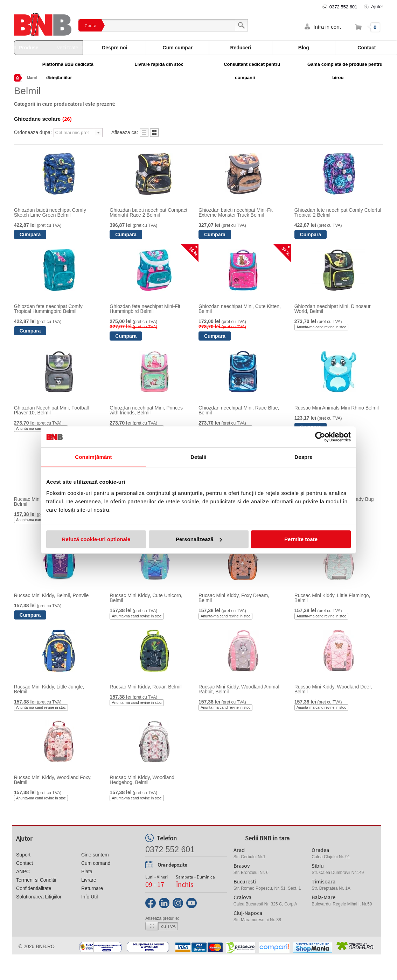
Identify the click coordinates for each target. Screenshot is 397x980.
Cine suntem (95, 855)
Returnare (92, 888)
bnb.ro (45, 946)
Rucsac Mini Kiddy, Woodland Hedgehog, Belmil (142, 780)
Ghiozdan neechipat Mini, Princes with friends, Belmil (146, 410)
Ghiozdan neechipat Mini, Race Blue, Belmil (239, 410)
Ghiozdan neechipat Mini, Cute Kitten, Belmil (240, 309)
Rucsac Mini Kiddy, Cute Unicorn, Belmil (146, 598)
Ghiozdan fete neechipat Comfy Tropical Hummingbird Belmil (48, 309)
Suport (23, 855)
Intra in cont (327, 27)
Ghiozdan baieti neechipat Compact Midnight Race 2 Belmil (148, 212)
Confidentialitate (34, 888)
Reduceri (241, 48)
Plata (87, 871)
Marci (32, 78)
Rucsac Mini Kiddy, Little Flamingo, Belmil (332, 598)
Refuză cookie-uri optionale (96, 539)
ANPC (23, 871)
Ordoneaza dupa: (33, 132)
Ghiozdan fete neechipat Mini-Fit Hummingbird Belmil (145, 309)
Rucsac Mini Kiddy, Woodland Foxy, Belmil (53, 780)
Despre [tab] (303, 457)
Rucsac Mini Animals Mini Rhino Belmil (337, 408)
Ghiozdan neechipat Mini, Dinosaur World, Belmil (333, 309)
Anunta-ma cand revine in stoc (321, 327)
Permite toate (301, 539)
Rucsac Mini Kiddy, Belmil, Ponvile (51, 595)
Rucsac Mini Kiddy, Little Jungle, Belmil (49, 689)
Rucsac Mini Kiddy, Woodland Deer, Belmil (333, 689)
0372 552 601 (343, 7)
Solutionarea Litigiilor (39, 897)
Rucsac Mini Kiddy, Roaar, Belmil (145, 687)
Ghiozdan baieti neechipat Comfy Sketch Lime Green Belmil (50, 212)
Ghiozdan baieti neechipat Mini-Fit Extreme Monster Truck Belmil (236, 212)
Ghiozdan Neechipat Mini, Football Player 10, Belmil (51, 410)
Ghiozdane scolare (43, 119)
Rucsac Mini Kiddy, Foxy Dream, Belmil (234, 598)
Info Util (89, 897)
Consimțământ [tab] (93, 457)
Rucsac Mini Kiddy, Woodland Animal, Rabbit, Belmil (239, 689)
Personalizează (199, 539)
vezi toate (68, 48)
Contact (25, 863)
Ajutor (377, 6)
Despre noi (114, 48)
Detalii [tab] (198, 457)
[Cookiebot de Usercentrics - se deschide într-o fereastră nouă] (320, 437)
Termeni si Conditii (36, 880)
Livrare (89, 880)
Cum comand (96, 863)
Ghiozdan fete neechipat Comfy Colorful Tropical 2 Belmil (338, 212)
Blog (304, 48)
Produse (49, 48)
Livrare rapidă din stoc (159, 64)
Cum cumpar (178, 48)
